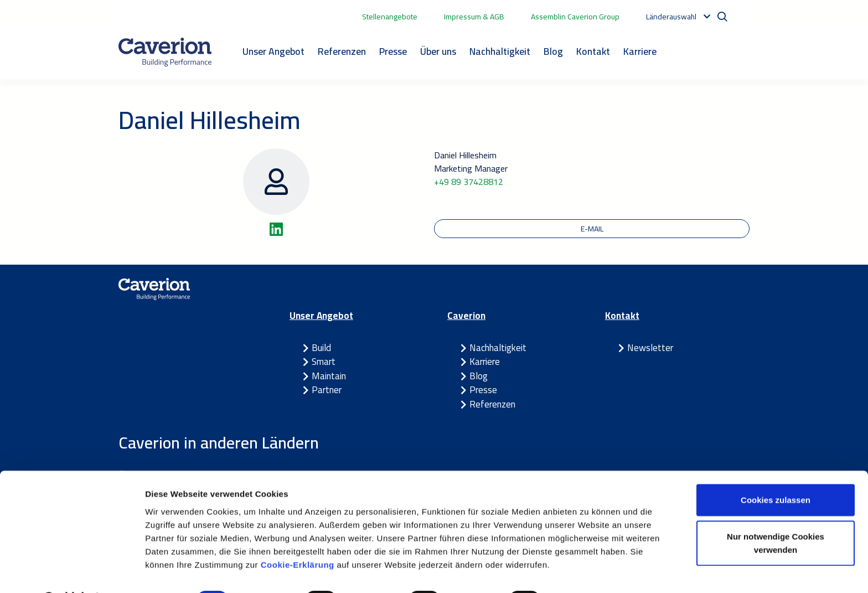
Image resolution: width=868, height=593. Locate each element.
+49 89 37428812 (469, 182)
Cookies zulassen (776, 471)
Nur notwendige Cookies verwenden (776, 514)
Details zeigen (589, 571)
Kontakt (593, 51)
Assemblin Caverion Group (575, 17)
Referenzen (342, 51)
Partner (327, 390)
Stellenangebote (390, 17)
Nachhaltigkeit (500, 51)
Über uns (438, 51)
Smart (324, 362)
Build (321, 348)
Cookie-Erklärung (299, 535)
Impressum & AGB (474, 17)
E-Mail (592, 229)
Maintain (329, 377)
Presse (393, 51)
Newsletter (650, 348)
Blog (553, 51)
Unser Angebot (273, 51)
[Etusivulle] (165, 52)
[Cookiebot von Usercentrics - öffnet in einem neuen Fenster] (72, 571)
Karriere (640, 51)
